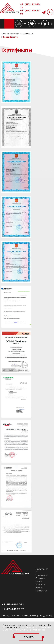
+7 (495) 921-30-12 (30, 6)
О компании (41, 574)
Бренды (40, 588)
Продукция (42, 569)
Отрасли (40, 578)
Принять (29, 637)
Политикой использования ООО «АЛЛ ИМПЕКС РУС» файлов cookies (27, 628)
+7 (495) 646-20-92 (30, 12)
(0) (25, 24)
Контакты (41, 591)
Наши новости (40, 583)
